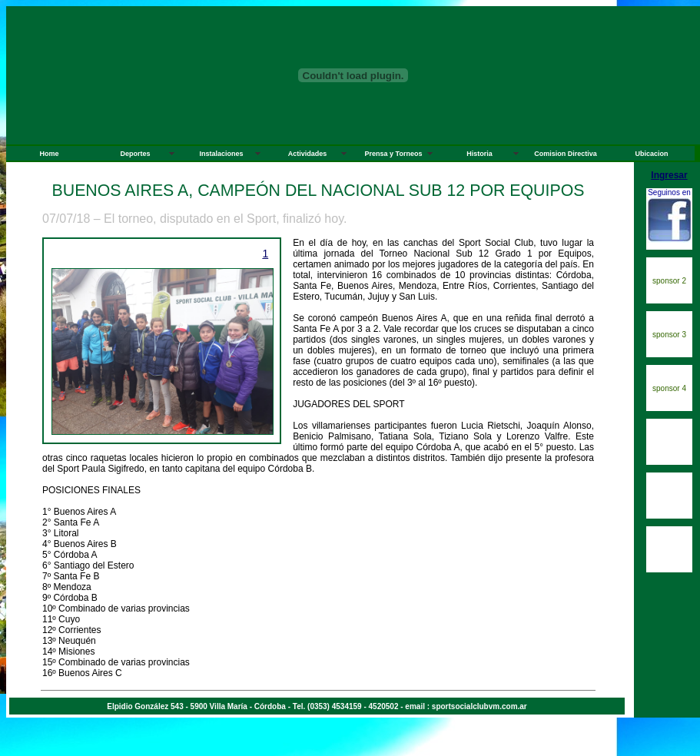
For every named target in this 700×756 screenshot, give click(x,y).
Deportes (135, 154)
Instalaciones (221, 154)
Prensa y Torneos (394, 154)
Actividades (308, 154)
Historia (479, 154)
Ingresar (669, 175)
